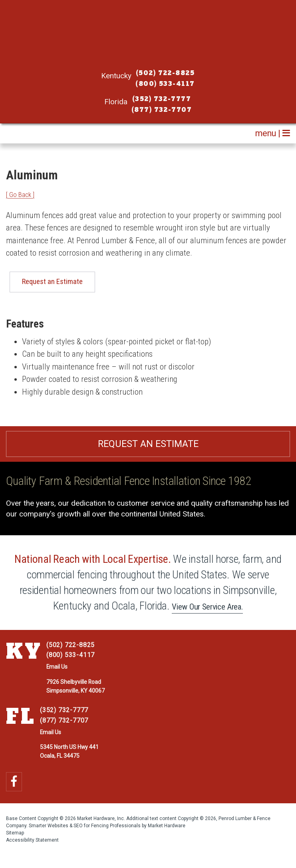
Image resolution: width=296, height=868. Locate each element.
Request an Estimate (52, 281)
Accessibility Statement (32, 840)
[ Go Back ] (20, 195)
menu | (273, 133)
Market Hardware (167, 826)
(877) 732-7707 (162, 110)
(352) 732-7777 (162, 99)
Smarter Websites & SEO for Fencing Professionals (85, 826)
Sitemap (15, 833)
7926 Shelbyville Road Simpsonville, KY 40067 (75, 686)
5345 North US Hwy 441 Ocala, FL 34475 (69, 751)
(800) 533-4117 (165, 84)
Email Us (57, 667)
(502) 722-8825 (165, 73)
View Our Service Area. (207, 607)
